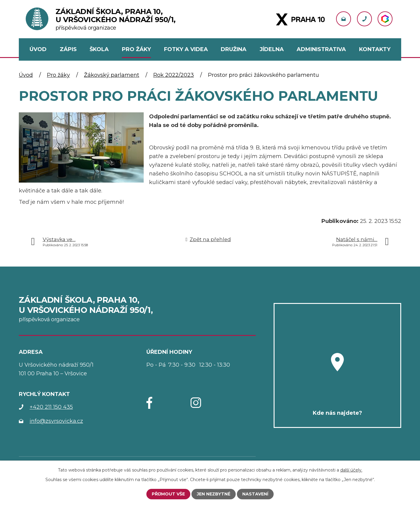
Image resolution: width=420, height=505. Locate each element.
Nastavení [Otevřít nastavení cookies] (255, 494)
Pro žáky (58, 75)
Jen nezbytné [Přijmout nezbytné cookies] (214, 494)
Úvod (26, 75)
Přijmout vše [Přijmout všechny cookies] (168, 494)
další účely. (351, 470)
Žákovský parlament (112, 75)
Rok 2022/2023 (174, 75)
